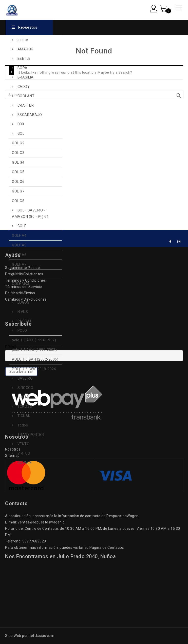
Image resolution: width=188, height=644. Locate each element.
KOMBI (23, 293)
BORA (23, 68)
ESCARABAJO (30, 115)
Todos (23, 425)
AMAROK (25, 49)
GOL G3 (18, 153)
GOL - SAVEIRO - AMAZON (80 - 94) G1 (30, 213)
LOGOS (24, 302)
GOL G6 (18, 182)
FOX (21, 124)
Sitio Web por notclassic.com (30, 636)
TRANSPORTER (31, 435)
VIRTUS (24, 453)
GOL (21, 133)
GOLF (22, 226)
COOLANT (26, 96)
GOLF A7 (19, 264)
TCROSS (25, 406)
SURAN (24, 397)
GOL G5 (18, 172)
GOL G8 (18, 201)
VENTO (24, 444)
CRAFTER (26, 105)
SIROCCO (25, 388)
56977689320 (34, 541)
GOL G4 (18, 162)
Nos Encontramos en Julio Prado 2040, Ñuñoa (60, 556)
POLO (22, 330)
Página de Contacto (106, 548)
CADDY (24, 87)
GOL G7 (18, 191)
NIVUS (23, 312)
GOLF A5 (19, 245)
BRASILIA (26, 77)
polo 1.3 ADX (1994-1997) (34, 340)
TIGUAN (24, 416)
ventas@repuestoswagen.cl (42, 522)
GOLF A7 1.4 (22, 274)
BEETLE (24, 58)
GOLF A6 (19, 255)
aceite (23, 40)
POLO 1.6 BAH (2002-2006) (35, 359)
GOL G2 (18, 143)
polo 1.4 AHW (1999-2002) (34, 350)
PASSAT (25, 321)
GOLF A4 (19, 236)
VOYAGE (25, 463)
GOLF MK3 (21, 284)
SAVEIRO (25, 378)
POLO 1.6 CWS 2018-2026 (34, 369)
